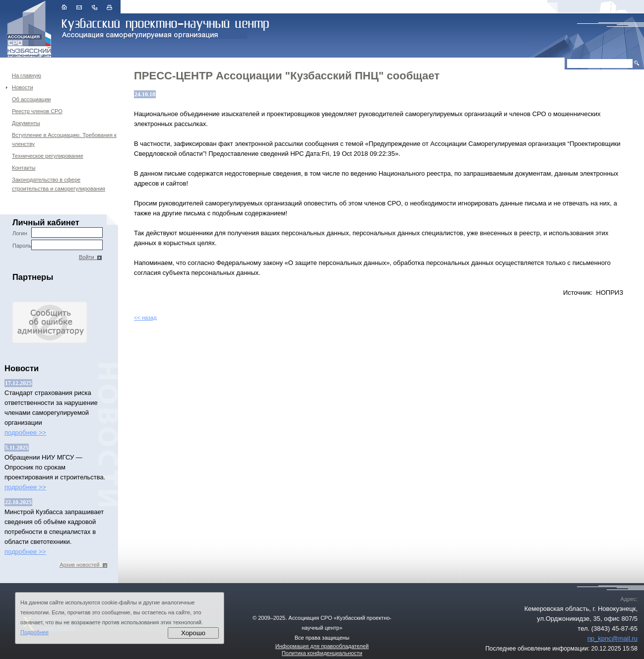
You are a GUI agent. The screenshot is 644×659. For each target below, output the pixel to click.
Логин (58, 232)
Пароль (58, 245)
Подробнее (34, 632)
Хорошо (193, 633)
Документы (26, 123)
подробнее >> (25, 432)
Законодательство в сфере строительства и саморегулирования (59, 184)
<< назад (145, 318)
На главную (27, 75)
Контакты (24, 168)
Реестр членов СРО (37, 111)
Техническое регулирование (48, 156)
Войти (90, 257)
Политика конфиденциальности (322, 653)
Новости (23, 87)
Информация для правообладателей (322, 646)
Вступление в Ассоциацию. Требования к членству (64, 139)
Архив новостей (83, 565)
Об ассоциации (31, 99)
